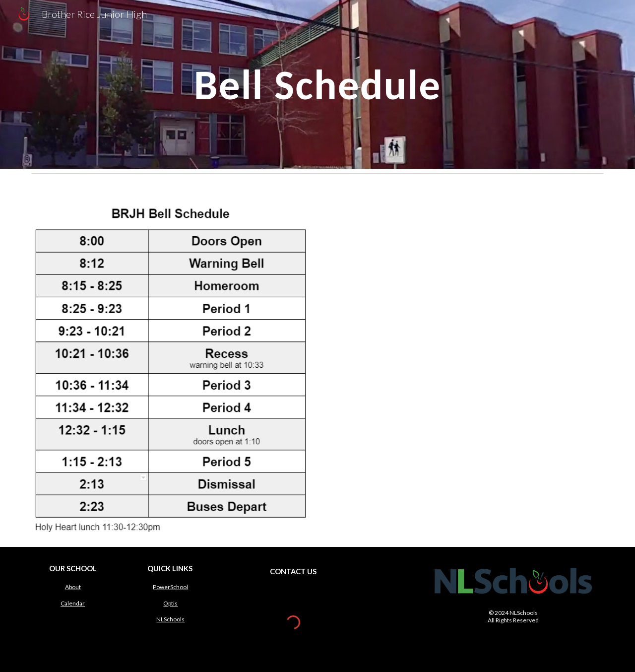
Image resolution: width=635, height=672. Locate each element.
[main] (317, 84)
